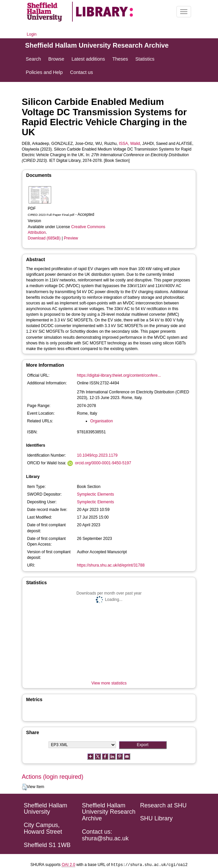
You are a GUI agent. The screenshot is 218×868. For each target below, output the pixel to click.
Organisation (102, 421)
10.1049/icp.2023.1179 (97, 455)
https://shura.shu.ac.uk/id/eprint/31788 (111, 565)
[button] (24, 787)
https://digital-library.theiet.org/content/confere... (119, 375)
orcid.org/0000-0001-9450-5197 (103, 463)
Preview (71, 238)
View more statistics (109, 683)
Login (32, 34)
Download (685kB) (44, 238)
